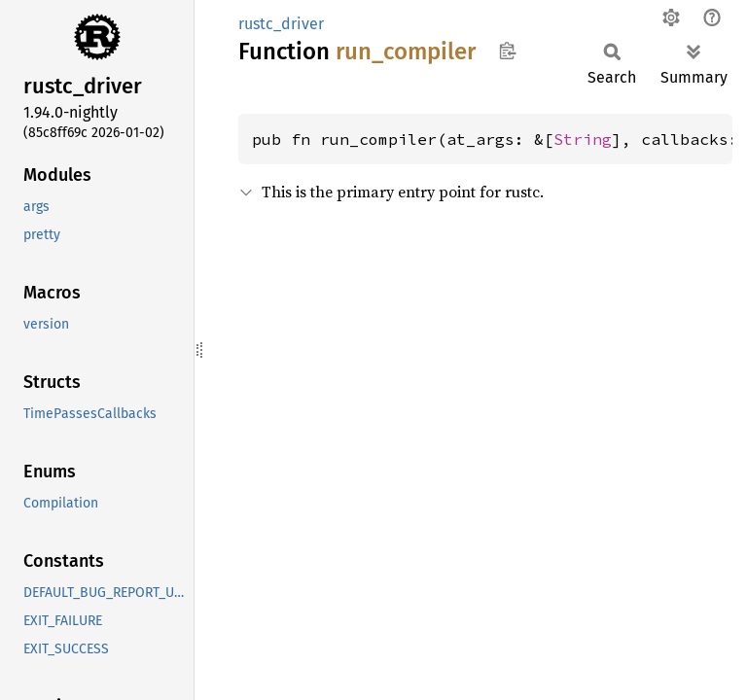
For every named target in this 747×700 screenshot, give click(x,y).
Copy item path (507, 51)
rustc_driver (281, 24)
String (583, 139)
